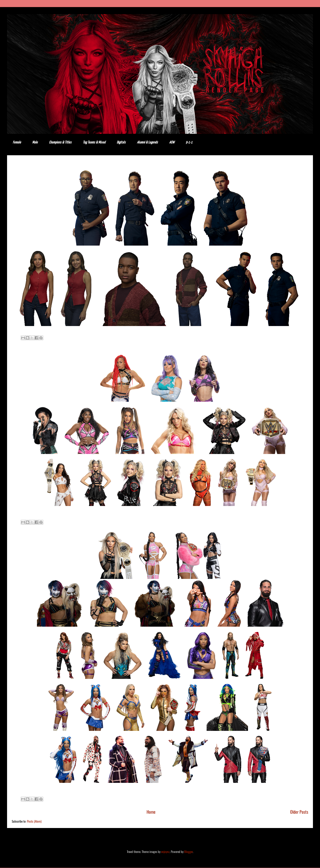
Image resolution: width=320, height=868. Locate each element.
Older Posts (299, 812)
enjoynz (165, 852)
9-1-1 (189, 142)
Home (151, 812)
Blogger (188, 852)
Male (35, 142)
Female (17, 142)
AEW (172, 142)
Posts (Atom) (34, 821)
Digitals (121, 142)
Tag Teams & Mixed (94, 142)
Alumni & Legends (147, 142)
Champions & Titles (60, 142)
